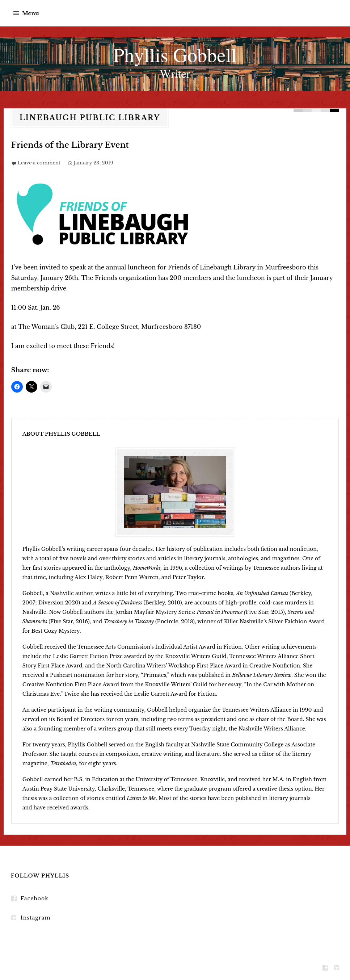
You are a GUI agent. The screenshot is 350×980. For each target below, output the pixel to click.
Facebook (35, 899)
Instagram (36, 918)
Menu (31, 13)
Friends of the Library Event (70, 145)
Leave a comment (39, 163)
